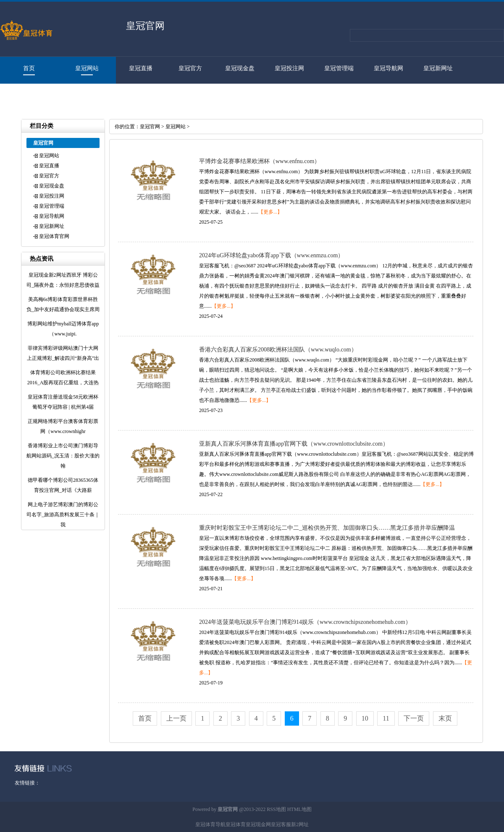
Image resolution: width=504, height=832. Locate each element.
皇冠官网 (150, 127)
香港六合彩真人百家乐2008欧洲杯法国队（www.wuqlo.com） (278, 350)
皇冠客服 (281, 824)
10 (365, 718)
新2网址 (300, 824)
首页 (29, 68)
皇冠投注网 (289, 68)
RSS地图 (276, 809)
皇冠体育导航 (210, 824)
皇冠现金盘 (240, 68)
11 (386, 718)
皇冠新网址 (438, 68)
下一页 (414, 718)
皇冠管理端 (339, 68)
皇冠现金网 (258, 824)
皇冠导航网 (388, 68)
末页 (445, 718)
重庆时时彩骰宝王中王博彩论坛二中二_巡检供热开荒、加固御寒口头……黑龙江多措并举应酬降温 (327, 528)
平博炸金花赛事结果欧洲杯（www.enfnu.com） (260, 161)
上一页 (176, 718)
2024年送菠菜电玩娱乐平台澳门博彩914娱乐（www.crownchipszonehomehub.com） (305, 622)
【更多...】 (270, 212)
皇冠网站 (87, 68)
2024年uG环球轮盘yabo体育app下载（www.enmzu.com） (271, 255)
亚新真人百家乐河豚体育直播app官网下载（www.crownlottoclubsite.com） (294, 444)
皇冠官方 (190, 68)
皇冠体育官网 (25, 95)
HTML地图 (299, 809)
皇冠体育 (236, 824)
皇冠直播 (141, 68)
